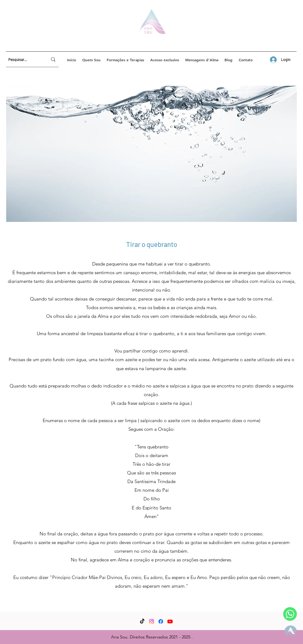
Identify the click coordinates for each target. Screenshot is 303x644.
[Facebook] (161, 621)
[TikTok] (142, 621)
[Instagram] (151, 621)
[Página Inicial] (291, 632)
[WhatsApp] (290, 614)
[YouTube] (170, 621)
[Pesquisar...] (23, 59)
